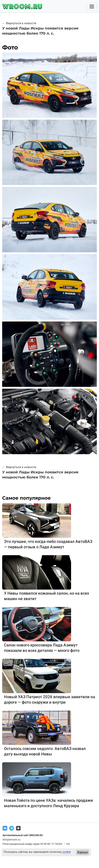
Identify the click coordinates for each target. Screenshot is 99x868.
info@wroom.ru (11, 840)
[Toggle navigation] (92, 7)
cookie (67, 852)
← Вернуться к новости (19, 23)
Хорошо (83, 852)
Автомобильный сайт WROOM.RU (23, 835)
